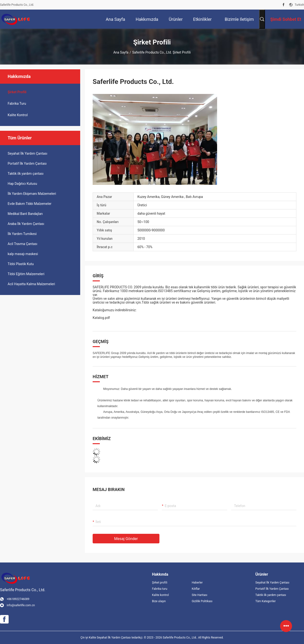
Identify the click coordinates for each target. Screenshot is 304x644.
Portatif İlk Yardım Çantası (27, 164)
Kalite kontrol (18, 115)
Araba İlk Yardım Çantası (26, 224)
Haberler (197, 583)
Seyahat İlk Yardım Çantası (28, 153)
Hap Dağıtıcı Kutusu (22, 184)
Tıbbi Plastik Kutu (21, 264)
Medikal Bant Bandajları (25, 214)
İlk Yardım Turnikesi (22, 234)
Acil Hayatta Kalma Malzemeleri (31, 284)
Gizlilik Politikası (202, 601)
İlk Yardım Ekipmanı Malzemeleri (32, 194)
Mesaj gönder (126, 539)
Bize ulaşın (159, 601)
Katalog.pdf (101, 318)
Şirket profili (160, 583)
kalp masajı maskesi (23, 254)
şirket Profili (17, 92)
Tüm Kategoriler (266, 601)
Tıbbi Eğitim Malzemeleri (26, 274)
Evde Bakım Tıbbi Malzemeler (30, 204)
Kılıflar (196, 589)
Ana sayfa (121, 52)
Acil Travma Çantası (23, 244)
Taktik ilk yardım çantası (26, 174)
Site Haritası (200, 595)
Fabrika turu (17, 104)
